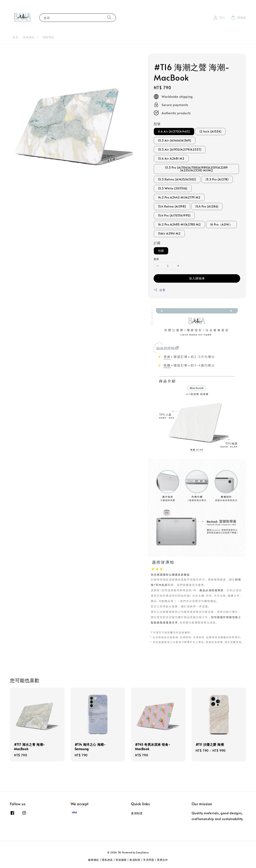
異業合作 (162, 860)
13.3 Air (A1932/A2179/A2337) (180, 149)
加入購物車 (197, 278)
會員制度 (137, 813)
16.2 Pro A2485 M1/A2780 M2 (179, 224)
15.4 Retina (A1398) (172, 206)
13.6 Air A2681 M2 (171, 158)
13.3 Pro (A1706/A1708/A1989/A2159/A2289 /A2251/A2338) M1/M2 (196, 169)
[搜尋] (109, 18)
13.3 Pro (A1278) (217, 179)
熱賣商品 (48, 37)
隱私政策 (107, 860)
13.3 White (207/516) (173, 188)
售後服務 (121, 860)
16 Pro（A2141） (221, 224)
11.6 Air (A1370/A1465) (174, 131)
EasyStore (142, 852)
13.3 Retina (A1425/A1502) (177, 179)
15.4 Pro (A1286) (207, 206)
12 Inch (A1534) (210, 131)
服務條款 (93, 860)
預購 (161, 251)
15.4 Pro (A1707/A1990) (174, 215)
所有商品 (29, 37)
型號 (157, 124)
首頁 (15, 37)
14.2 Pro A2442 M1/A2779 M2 (179, 197)
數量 (156, 259)
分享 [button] (159, 290)
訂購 (157, 243)
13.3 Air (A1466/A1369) (175, 140)
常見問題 (149, 860)
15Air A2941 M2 (169, 233)
